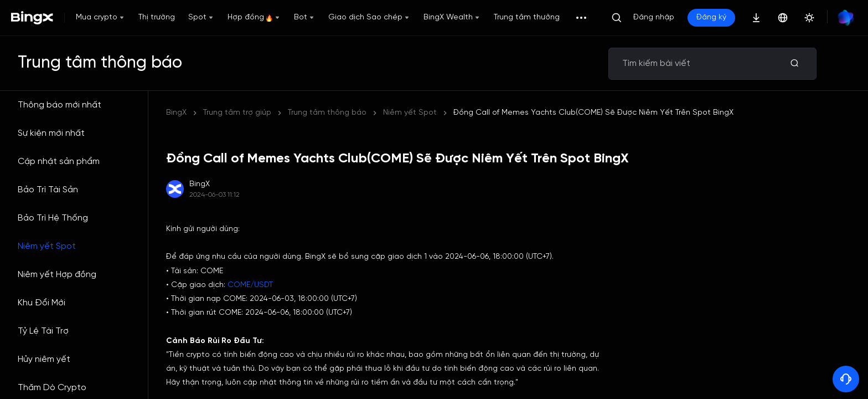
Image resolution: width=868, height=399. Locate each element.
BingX (176, 113)
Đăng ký (711, 17)
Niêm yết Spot (47, 246)
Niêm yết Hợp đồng (57, 275)
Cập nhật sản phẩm (59, 162)
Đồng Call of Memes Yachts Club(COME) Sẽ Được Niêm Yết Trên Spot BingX (593, 113)
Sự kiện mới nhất (51, 133)
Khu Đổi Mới (42, 303)
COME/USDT (250, 285)
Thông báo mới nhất (60, 105)
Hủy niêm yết (44, 359)
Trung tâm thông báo (327, 113)
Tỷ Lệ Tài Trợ (43, 331)
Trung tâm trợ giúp (237, 113)
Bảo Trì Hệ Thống (53, 218)
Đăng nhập (654, 17)
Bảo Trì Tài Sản (48, 190)
